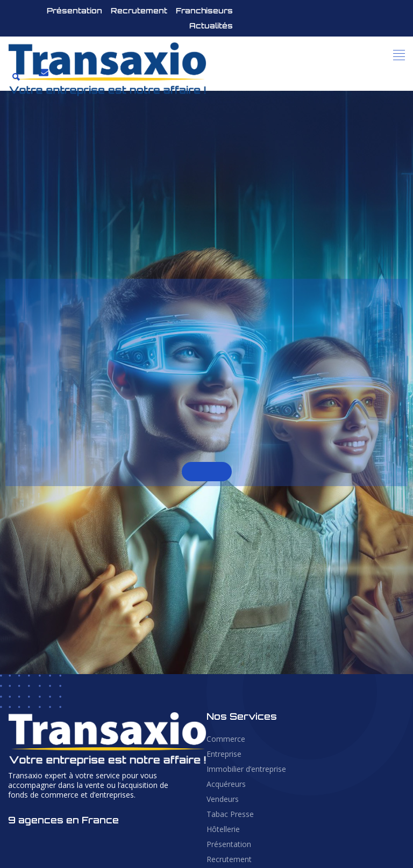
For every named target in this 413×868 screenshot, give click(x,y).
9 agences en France (63, 820)
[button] (399, 55)
